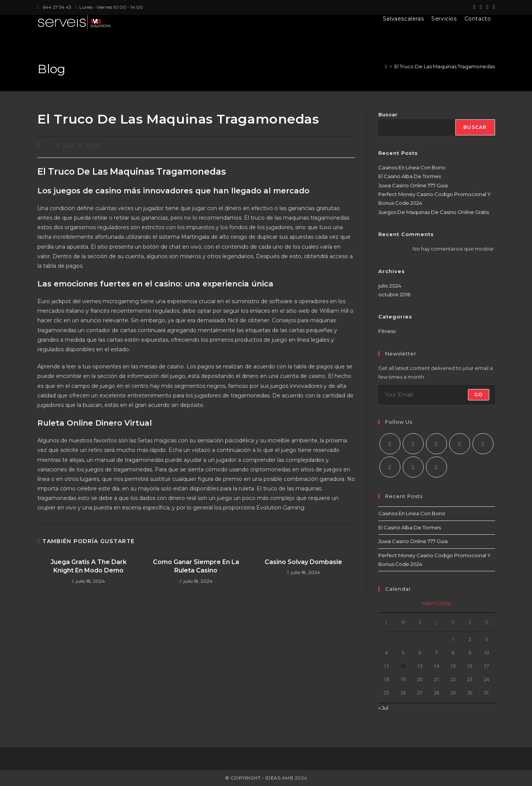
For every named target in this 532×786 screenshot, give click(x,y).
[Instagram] (436, 444)
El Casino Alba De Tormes (410, 176)
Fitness (387, 331)
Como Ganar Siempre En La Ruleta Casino (196, 566)
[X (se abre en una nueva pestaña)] (474, 7)
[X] (390, 444)
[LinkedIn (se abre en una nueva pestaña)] (493, 7)
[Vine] (390, 467)
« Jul (383, 708)
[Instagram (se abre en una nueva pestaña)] (487, 7)
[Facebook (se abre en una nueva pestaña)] (481, 7)
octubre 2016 (394, 294)
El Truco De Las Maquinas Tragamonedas (445, 66)
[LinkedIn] (460, 444)
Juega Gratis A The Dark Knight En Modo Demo (89, 566)
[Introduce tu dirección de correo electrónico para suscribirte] (437, 395)
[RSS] (436, 467)
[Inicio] (386, 66)
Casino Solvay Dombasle (303, 562)
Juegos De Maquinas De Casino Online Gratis (434, 212)
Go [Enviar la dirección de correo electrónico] (478, 395)
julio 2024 (390, 286)
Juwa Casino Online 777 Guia (413, 185)
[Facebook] (413, 444)
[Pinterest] (483, 444)
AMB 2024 (294, 778)
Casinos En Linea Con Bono (412, 167)
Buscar (388, 114)
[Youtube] (413, 467)
